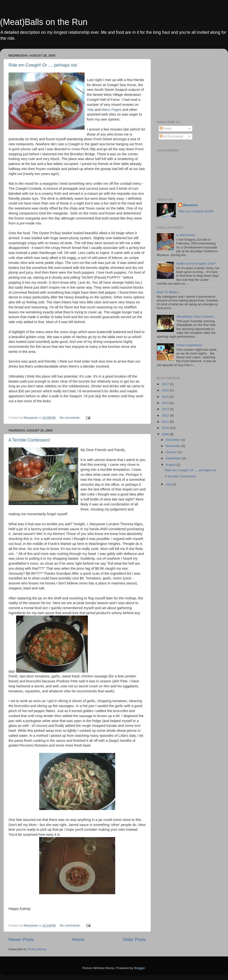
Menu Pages (111, 110)
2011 (166, 422)
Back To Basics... (169, 292)
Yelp (90, 110)
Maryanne (190, 205)
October (172, 452)
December (173, 440)
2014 (166, 403)
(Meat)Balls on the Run (44, 22)
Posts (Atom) (37, 949)
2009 (166, 434)
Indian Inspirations (189, 345)
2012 (166, 415)
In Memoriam (186, 235)
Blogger (139, 968)
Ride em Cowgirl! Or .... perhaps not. (43, 65)
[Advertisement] (186, 82)
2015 (166, 397)
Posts (166, 129)
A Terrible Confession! (29, 440)
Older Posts (134, 939)
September (174, 458)
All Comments (171, 136)
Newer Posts (21, 939)
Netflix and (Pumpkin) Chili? (196, 264)
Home (78, 939)
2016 (166, 390)
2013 (166, 409)
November (173, 446)
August (171, 465)
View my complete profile (196, 211)
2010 (166, 428)
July (169, 484)
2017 (166, 384)
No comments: (70, 418)
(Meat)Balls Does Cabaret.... (196, 317)
